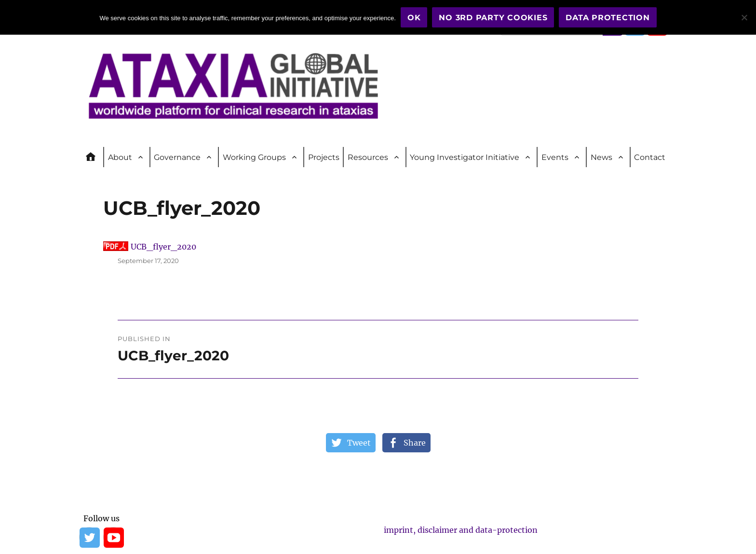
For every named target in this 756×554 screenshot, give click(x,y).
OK (414, 18)
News (601, 157)
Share (415, 443)
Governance (177, 157)
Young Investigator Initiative (465, 157)
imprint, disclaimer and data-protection (461, 530)
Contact (650, 157)
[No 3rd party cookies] (744, 17)
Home (95, 157)
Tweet (359, 443)
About (120, 157)
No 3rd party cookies (493, 18)
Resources (368, 157)
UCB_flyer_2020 (163, 247)
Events (555, 157)
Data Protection (607, 18)
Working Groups (254, 157)
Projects (324, 157)
